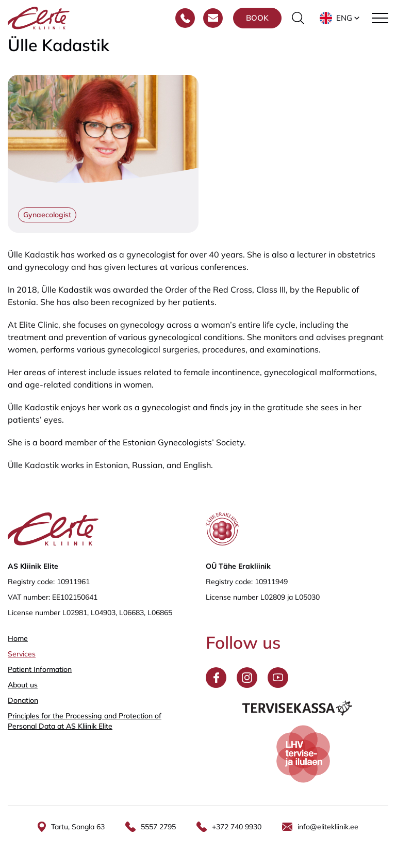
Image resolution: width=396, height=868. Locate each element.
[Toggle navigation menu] (380, 18)
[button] (341, 18)
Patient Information (40, 669)
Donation (23, 700)
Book (257, 18)
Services (22, 654)
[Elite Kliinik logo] (39, 17)
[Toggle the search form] (298, 18)
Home (18, 638)
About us (23, 685)
